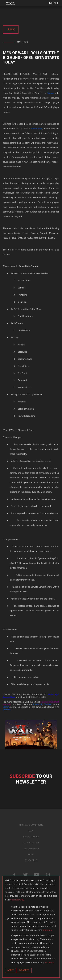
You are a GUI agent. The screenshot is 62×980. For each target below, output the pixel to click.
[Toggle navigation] (51, 3)
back (11, 29)
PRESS (31, 854)
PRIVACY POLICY (31, 837)
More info (47, 930)
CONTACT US (31, 860)
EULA (31, 831)
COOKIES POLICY (31, 843)
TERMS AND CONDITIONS (31, 825)
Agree (11, 970)
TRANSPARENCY (31, 849)
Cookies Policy (17, 900)
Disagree (24, 970)
